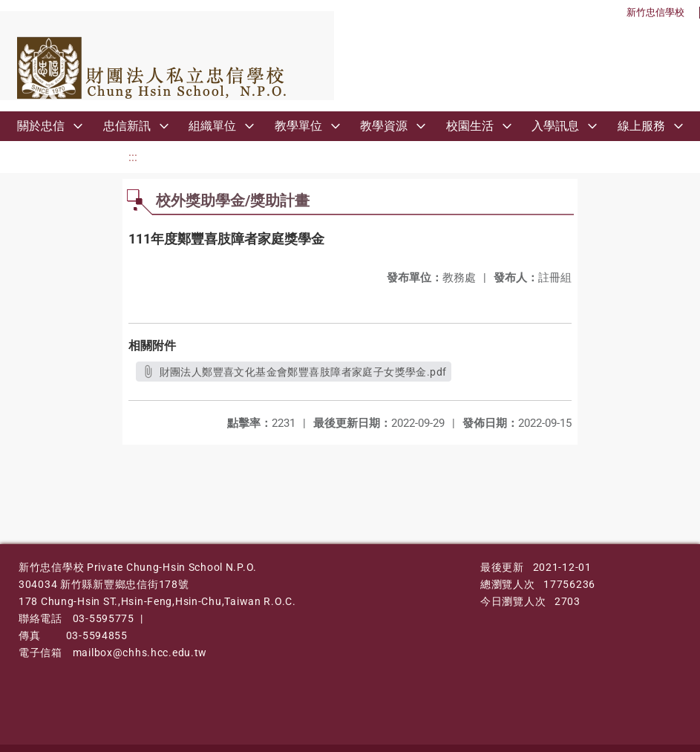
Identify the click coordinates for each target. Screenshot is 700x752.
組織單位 (212, 126)
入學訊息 (555, 126)
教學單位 (298, 126)
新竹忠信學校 (655, 12)
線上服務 (641, 126)
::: (133, 157)
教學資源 (384, 126)
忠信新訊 (127, 126)
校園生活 (470, 126)
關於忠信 (41, 126)
